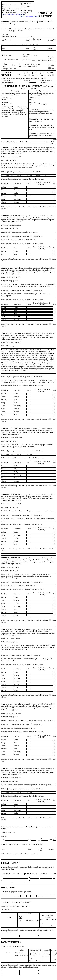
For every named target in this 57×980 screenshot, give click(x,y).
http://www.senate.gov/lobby (30, 16)
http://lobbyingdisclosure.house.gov (13, 15)
